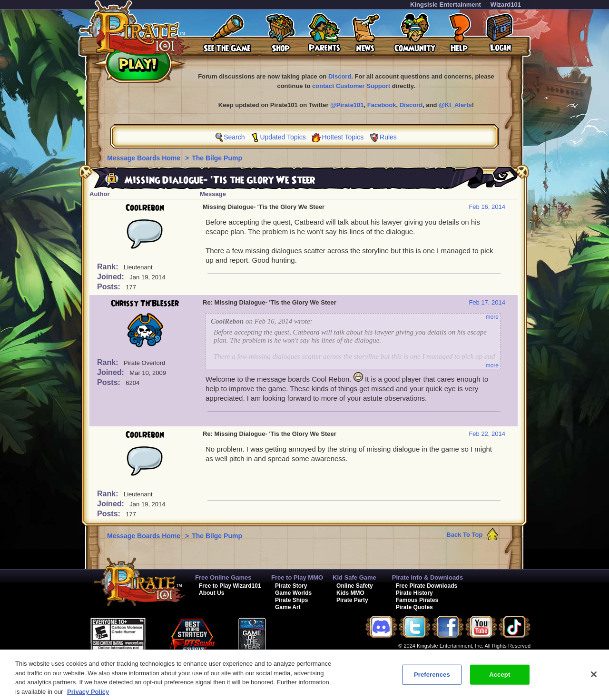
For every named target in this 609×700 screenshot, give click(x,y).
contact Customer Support (351, 86)
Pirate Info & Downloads (428, 577)
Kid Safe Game (354, 577)
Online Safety (355, 586)
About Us (211, 593)
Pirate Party (352, 600)
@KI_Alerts (455, 105)
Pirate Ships (291, 600)
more (492, 317)
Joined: (112, 277)
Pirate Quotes (414, 607)
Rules (388, 137)
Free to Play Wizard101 (230, 586)
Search (234, 137)
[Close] (594, 680)
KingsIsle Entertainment (446, 5)
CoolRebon (145, 208)
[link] (309, 631)
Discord (340, 76)
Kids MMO (350, 593)
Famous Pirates (417, 600)
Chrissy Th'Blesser (145, 304)
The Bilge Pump (217, 158)
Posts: (110, 287)
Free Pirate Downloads (427, 586)
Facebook (382, 105)
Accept (500, 680)
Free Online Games (223, 577)
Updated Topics (283, 137)
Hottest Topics (343, 137)
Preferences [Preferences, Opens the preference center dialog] (432, 680)
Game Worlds (293, 593)
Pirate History (414, 593)
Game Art (288, 607)
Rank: (109, 267)
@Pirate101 (347, 105)
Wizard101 (506, 5)
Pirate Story (291, 586)
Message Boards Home (145, 158)
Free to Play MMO (297, 577)
